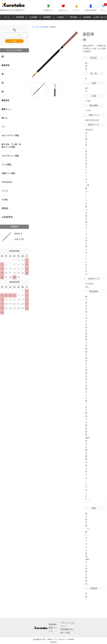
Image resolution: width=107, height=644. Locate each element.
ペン (4, 127)
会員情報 (87, 17)
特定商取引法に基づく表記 (67, 631)
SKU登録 (74, 17)
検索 (14, 41)
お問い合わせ (100, 17)
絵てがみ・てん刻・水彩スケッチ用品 (11, 146)
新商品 (5, 208)
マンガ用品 (6, 165)
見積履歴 (47, 17)
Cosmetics (7, 182)
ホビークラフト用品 (10, 135)
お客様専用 (7, 217)
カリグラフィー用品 (10, 156)
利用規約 (53, 624)
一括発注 (60, 17)
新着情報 (20, 17)
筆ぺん (5, 118)
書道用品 (5, 100)
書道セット (6, 109)
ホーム (7, 17)
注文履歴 (33, 17)
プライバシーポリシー (67, 625)
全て (33, 27)
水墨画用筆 (44, 27)
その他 (5, 200)
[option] (55, 55)
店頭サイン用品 (8, 173)
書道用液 (5, 65)
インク (5, 191)
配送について (53, 629)
